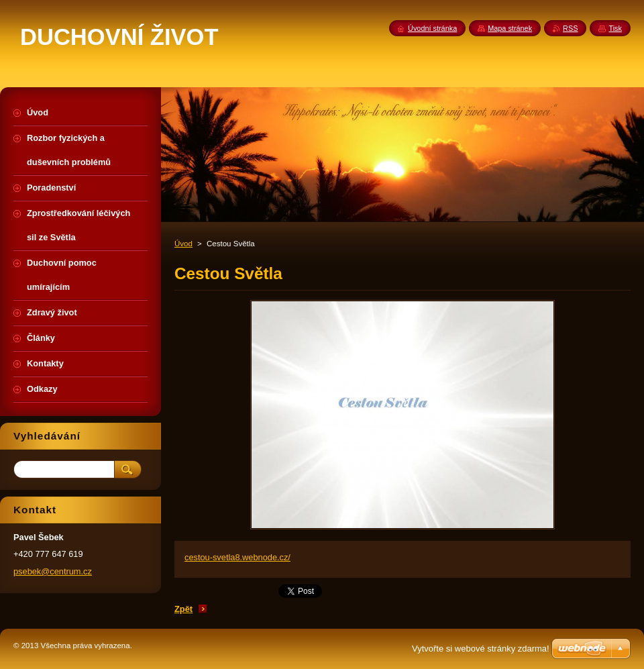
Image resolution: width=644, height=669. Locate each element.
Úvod (183, 244)
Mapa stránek (510, 28)
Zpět (183, 609)
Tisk (615, 28)
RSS (570, 28)
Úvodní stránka (432, 28)
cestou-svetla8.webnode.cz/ (237, 557)
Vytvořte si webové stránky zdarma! (481, 649)
